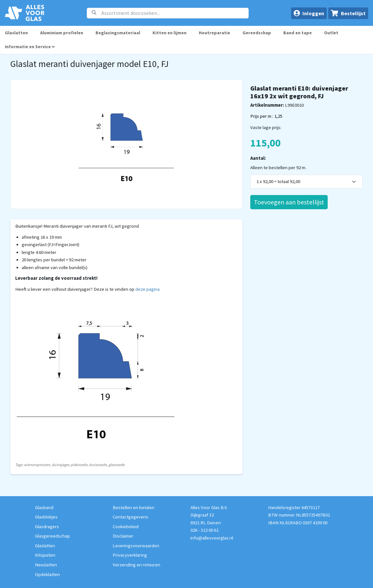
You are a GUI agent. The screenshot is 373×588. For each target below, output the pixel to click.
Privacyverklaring (130, 555)
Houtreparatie (215, 33)
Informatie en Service (30, 47)
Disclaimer (123, 536)
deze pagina (147, 289)
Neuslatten (46, 565)
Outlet (331, 33)
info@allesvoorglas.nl (212, 538)
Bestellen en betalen (134, 507)
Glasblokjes (46, 517)
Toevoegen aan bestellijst (289, 202)
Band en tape (298, 33)
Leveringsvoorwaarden (136, 546)
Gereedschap (257, 33)
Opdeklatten (47, 574)
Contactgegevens (130, 517)
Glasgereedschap (52, 536)
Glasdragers (47, 527)
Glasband (44, 507)
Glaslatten (16, 33)
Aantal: (258, 158)
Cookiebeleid (126, 527)
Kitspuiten (45, 555)
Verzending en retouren (136, 565)
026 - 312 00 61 (204, 530)
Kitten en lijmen (170, 33)
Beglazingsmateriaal (118, 33)
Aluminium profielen (62, 33)
